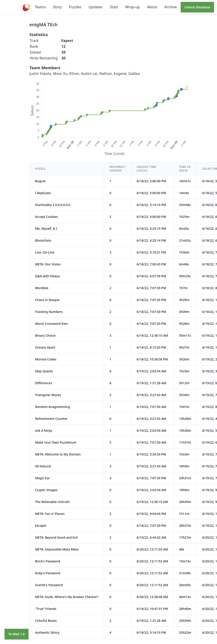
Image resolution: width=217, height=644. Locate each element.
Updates (96, 7)
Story (57, 7)
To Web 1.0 (17, 634)
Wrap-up (133, 7)
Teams (40, 7)
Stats (114, 7)
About (152, 7)
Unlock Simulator (197, 7)
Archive (171, 7)
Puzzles (75, 7)
